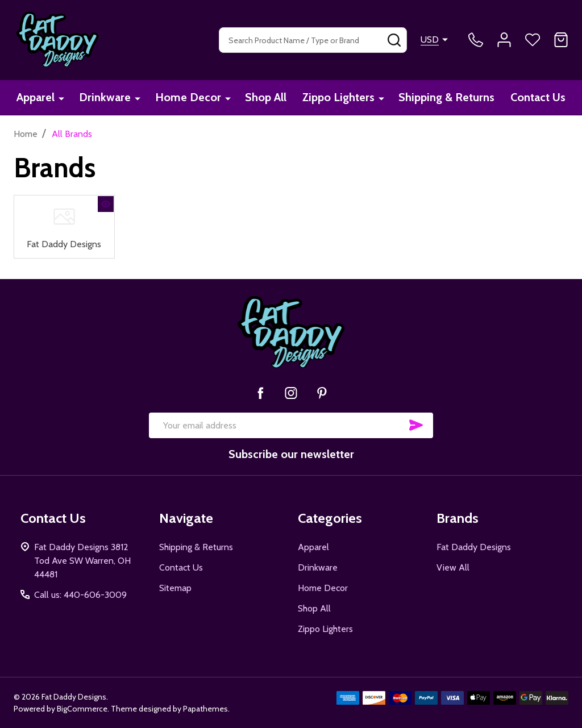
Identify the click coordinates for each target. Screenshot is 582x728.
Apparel (36, 98)
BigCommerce (82, 708)
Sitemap (175, 587)
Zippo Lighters (338, 98)
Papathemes (205, 708)
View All (453, 567)
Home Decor (188, 98)
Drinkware (105, 98)
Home (26, 134)
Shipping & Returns (446, 98)
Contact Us (537, 98)
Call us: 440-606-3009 (80, 594)
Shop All (265, 98)
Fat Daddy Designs (64, 244)
